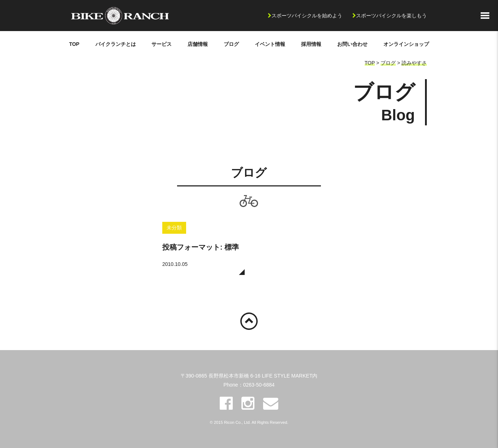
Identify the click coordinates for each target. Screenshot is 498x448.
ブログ (231, 44)
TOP (74, 44)
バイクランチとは (116, 44)
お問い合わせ (352, 44)
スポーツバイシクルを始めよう (307, 16)
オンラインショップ (406, 44)
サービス (162, 44)
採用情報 (311, 44)
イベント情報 (270, 44)
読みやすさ (414, 63)
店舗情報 (198, 44)
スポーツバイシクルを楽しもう (391, 16)
